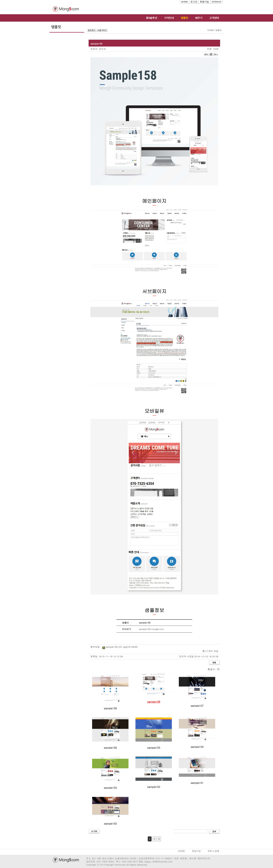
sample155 (154, 748)
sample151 (197, 783)
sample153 (110, 788)
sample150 (110, 824)
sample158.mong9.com (151, 629)
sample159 (110, 708)
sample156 (110, 748)
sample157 (197, 706)
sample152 (154, 787)
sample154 (197, 747)
